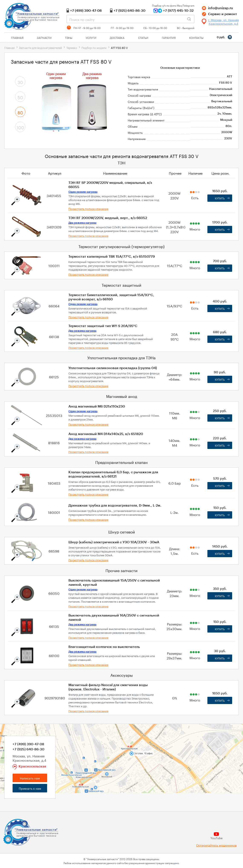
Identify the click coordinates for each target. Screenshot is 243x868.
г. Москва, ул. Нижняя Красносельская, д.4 (223, 22)
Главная (17, 37)
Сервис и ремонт (223, 14)
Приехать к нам (30, 788)
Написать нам (30, 778)
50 (20, 97)
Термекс (72, 47)
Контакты (196, 37)
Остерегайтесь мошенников (216, 845)
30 (20, 82)
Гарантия (169, 37)
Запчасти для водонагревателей (40, 47)
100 (20, 127)
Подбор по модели (94, 47)
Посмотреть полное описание (88, 208)
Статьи (143, 37)
